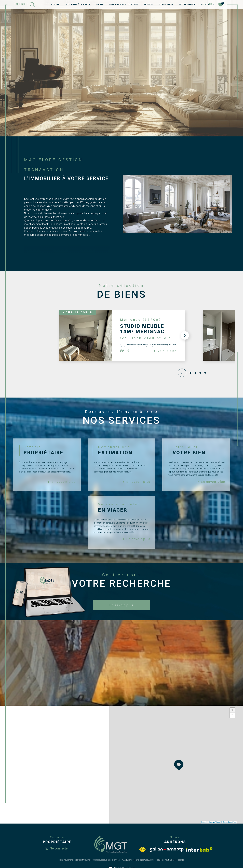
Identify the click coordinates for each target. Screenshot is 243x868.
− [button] (232, 715)
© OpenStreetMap (229, 822)
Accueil (56, 4)
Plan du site (127, 860)
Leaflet (204, 822)
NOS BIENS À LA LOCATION (124, 4)
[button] (184, 335)
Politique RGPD (171, 860)
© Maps (214, 822)
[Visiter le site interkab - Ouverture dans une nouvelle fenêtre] (199, 849)
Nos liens (160, 860)
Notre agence (187, 4)
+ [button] (232, 710)
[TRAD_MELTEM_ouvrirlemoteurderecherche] (24, 5)
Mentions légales (140, 860)
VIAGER (100, 4)
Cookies (181, 860)
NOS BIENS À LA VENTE (78, 4)
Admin (152, 860)
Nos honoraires (114, 860)
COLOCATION (166, 4)
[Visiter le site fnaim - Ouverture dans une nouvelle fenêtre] (142, 849)
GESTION (148, 4)
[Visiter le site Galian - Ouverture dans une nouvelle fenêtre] (167, 849)
